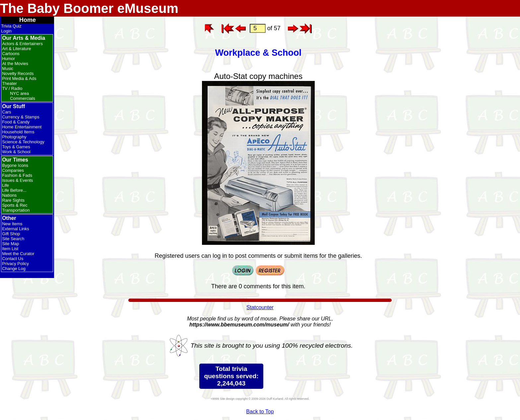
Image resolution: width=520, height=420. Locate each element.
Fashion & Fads (17, 175)
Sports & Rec (15, 205)
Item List (10, 249)
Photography (14, 137)
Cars (6, 112)
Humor (8, 59)
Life (5, 185)
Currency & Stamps (21, 117)
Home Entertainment (22, 127)
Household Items (18, 132)
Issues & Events (17, 180)
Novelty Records (18, 73)
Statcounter (260, 307)
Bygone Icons (15, 165)
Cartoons (11, 54)
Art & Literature (16, 49)
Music (8, 69)
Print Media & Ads (19, 78)
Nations (9, 195)
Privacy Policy (15, 264)
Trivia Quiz (11, 26)
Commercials (23, 98)
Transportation (16, 210)
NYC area (19, 93)
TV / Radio (12, 88)
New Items (12, 224)
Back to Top (260, 412)
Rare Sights (13, 200)
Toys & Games (16, 147)
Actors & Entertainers (22, 44)
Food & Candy (16, 122)
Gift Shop (11, 234)
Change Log (14, 269)
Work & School (16, 152)
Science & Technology (23, 142)
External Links (16, 229)
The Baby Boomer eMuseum (89, 8)
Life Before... (14, 190)
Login (6, 31)
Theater (9, 83)
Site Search (13, 239)
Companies (13, 170)
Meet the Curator (18, 254)
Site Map (10, 244)
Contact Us (13, 259)
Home (28, 20)
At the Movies (15, 64)
